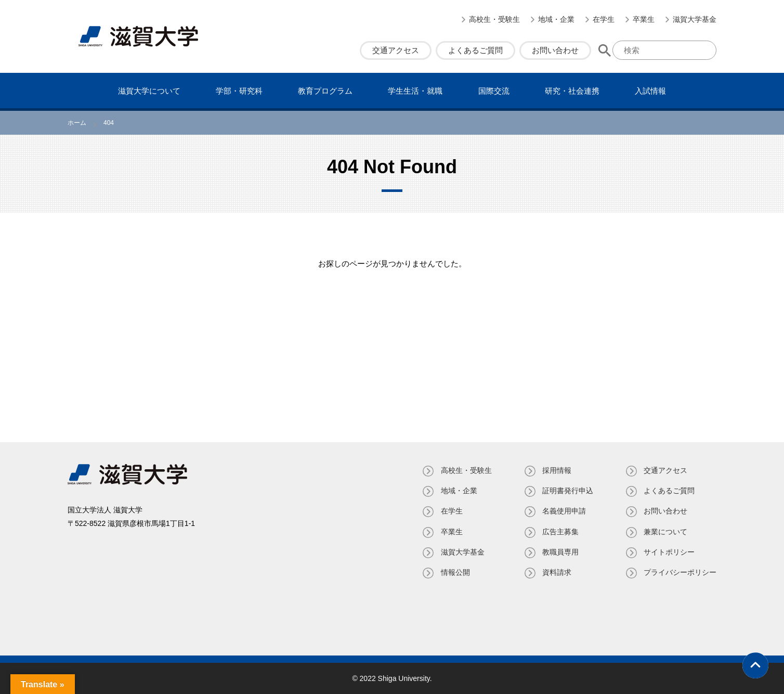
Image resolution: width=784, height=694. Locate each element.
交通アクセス (396, 50)
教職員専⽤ (560, 552)
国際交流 (494, 91)
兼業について (665, 532)
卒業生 (644, 19)
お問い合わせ (555, 50)
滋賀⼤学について (149, 91)
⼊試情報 (650, 91)
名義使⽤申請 (564, 511)
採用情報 (556, 470)
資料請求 (556, 572)
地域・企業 (556, 19)
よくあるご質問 (475, 50)
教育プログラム (325, 91)
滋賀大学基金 (695, 19)
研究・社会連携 (572, 91)
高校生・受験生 (494, 19)
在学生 (604, 19)
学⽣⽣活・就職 (415, 91)
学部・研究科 (239, 91)
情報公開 (454, 572)
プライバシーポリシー (680, 572)
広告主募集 (560, 532)
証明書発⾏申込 (567, 491)
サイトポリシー (669, 552)
